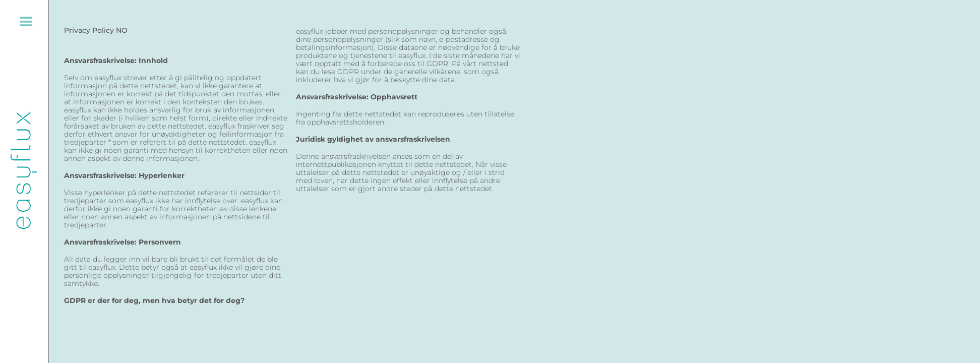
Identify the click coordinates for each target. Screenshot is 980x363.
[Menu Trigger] (24, 24)
